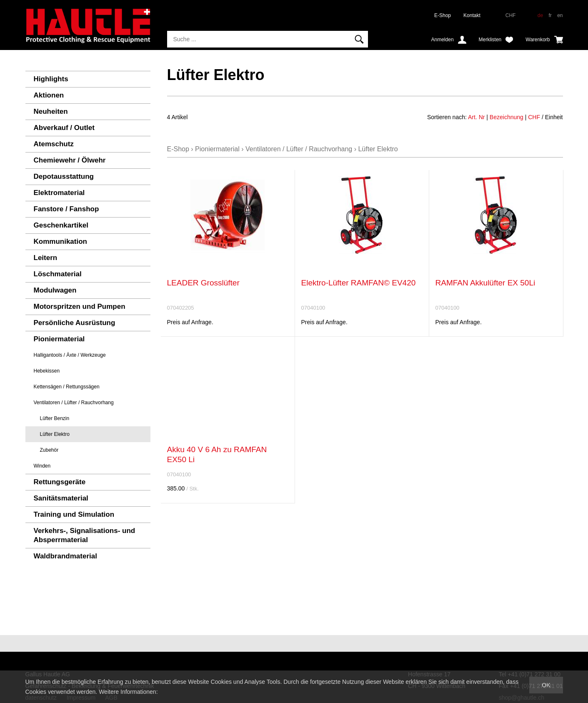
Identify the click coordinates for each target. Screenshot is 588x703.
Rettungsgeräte (60, 482)
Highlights (51, 79)
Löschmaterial (58, 274)
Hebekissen (47, 371)
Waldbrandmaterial (65, 556)
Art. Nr (476, 117)
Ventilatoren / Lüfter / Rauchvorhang (74, 403)
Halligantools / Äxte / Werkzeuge (70, 355)
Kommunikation (60, 241)
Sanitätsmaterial (61, 498)
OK (546, 685)
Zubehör (49, 450)
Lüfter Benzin (55, 418)
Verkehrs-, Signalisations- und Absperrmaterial (85, 535)
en (560, 15)
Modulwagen (55, 290)
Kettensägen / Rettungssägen (67, 387)
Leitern (46, 258)
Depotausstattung (64, 176)
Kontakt (472, 15)
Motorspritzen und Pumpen (80, 306)
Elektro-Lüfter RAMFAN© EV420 (359, 283)
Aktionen (49, 95)
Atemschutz (54, 144)
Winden (42, 466)
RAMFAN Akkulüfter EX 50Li (485, 283)
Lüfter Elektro (55, 434)
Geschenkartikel (61, 225)
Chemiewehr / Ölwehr (70, 160)
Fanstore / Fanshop (66, 209)
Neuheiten (51, 111)
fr (550, 15)
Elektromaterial (59, 193)
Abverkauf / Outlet (64, 128)
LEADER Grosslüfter (203, 283)
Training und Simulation (74, 514)
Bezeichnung (507, 117)
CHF (534, 117)
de (540, 15)
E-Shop (443, 15)
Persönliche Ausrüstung (75, 323)
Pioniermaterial (59, 339)
